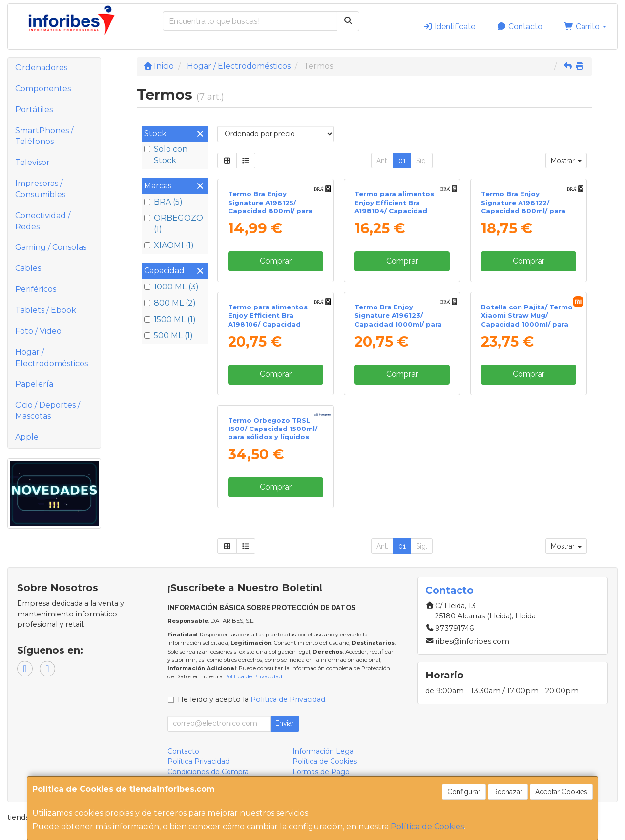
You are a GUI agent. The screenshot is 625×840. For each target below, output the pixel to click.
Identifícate (449, 27)
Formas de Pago (321, 772)
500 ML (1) (168, 336)
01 (402, 161)
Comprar (276, 261)
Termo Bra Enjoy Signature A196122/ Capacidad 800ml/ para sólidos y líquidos (523, 206)
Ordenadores (41, 68)
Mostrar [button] (566, 161)
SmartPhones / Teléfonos (44, 136)
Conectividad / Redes (43, 221)
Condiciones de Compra (208, 772)
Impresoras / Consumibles (40, 189)
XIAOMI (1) (169, 245)
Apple (27, 437)
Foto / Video (38, 331)
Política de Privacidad (253, 676)
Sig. (422, 161)
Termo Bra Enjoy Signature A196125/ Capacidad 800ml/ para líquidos (270, 206)
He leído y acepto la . (252, 699)
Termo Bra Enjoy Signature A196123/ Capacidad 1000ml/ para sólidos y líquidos (398, 320)
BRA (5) (163, 202)
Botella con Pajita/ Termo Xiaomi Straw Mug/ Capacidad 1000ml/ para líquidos (527, 320)
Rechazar (508, 792)
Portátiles (34, 110)
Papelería (34, 384)
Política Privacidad (198, 761)
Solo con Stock (166, 155)
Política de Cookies (427, 827)
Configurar (464, 792)
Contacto (520, 27)
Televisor (32, 162)
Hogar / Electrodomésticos (52, 358)
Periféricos (36, 289)
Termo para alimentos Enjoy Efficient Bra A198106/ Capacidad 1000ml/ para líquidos (268, 320)
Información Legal (324, 751)
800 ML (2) (170, 303)
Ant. (382, 161)
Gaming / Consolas (51, 247)
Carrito (585, 27)
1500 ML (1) (170, 319)
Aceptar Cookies (561, 792)
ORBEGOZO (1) (174, 224)
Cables (28, 268)
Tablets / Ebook (46, 310)
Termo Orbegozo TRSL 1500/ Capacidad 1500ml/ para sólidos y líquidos (273, 429)
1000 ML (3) (171, 287)
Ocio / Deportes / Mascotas (48, 410)
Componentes (43, 89)
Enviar (285, 723)
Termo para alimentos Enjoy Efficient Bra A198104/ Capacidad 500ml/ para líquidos (394, 206)
